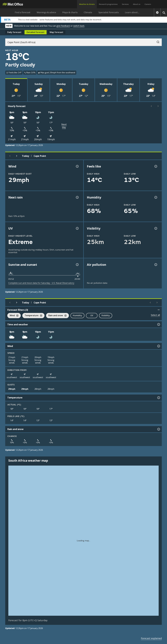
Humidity (77, 315)
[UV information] (77, 228)
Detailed (36, 32)
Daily (14, 32)
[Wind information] (158, 346)
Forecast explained (151, 638)
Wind (13, 316)
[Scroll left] (151, 106)
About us (137, 4)
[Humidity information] (156, 197)
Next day (64, 126)
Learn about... (132, 12)
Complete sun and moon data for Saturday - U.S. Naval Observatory (41, 283)
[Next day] (17, 156)
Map (56, 32)
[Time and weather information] (158, 324)
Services (125, 4)
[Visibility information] (156, 228)
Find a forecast (23, 12)
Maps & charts (70, 12)
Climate (88, 12)
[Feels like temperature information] (156, 166)
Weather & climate (87, 4)
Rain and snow (56, 316)
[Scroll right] (158, 106)
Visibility (106, 315)
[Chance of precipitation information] (77, 197)
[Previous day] (10, 156)
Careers (148, 4)
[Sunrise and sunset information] (77, 265)
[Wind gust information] (77, 166)
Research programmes (108, 4)
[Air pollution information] (156, 265)
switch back (79, 26)
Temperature (32, 316)
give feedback (63, 26)
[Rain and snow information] (158, 429)
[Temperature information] (158, 398)
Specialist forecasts (109, 12)
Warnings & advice (46, 12)
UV (92, 315)
